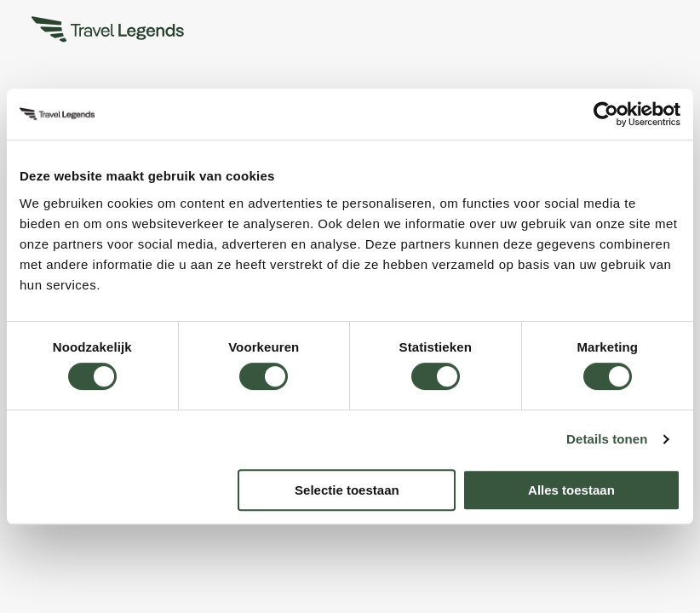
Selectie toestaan (347, 490)
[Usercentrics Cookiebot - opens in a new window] (606, 114)
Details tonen (607, 439)
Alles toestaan (571, 490)
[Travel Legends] (108, 32)
